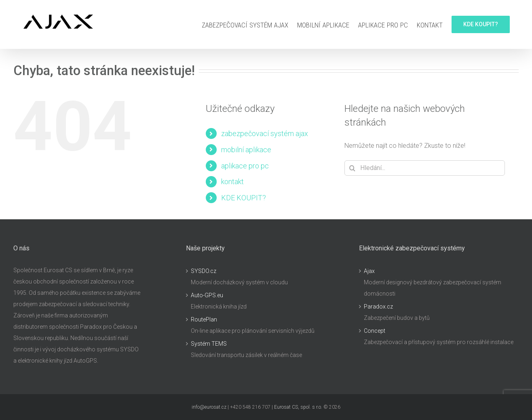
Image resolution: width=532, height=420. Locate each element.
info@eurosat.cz (209, 407)
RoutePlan (204, 319)
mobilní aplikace (246, 150)
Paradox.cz (378, 307)
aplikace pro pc (245, 166)
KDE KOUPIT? (244, 198)
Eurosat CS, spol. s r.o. (298, 407)
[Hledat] (352, 168)
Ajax (369, 271)
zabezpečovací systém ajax (265, 133)
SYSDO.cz (204, 271)
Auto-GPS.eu (207, 295)
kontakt (232, 182)
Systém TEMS (209, 344)
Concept (375, 331)
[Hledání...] (425, 168)
